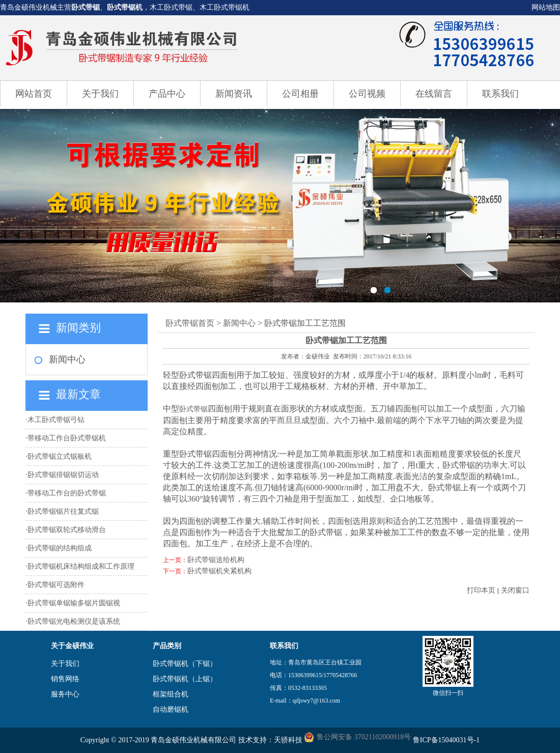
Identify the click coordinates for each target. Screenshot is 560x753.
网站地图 (546, 7)
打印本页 (481, 590)
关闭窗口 (515, 590)
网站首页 (34, 94)
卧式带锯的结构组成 (60, 548)
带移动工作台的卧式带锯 (67, 493)
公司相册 (300, 94)
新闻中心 (67, 359)
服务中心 (65, 694)
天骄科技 (288, 740)
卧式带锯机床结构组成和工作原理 (81, 566)
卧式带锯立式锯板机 (60, 456)
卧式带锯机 (125, 7)
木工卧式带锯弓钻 (56, 420)
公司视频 (367, 94)
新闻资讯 (234, 94)
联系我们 (500, 94)
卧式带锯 (86, 7)
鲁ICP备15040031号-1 (446, 740)
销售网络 (65, 679)
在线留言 (434, 94)
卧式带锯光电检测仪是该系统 (74, 621)
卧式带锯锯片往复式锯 (63, 511)
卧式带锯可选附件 (56, 585)
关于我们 (100, 94)
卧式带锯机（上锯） (185, 679)
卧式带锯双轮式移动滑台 (67, 530)
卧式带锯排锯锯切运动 (63, 475)
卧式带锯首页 (190, 323)
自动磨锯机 (171, 709)
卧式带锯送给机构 (216, 560)
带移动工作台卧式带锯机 (67, 438)
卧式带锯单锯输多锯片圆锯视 (74, 603)
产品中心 (167, 94)
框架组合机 (171, 694)
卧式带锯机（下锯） (185, 664)
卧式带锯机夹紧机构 (219, 571)
